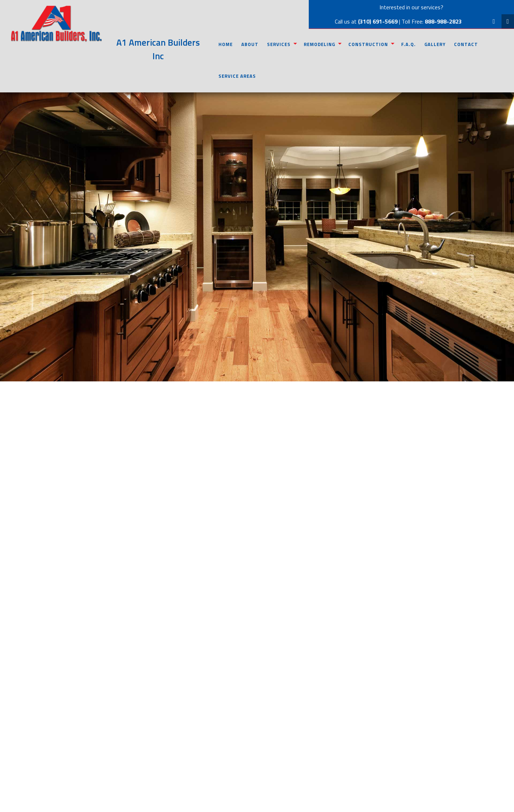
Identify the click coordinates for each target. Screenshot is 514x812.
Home (226, 44)
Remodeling (319, 44)
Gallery (435, 44)
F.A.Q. (409, 44)
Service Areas (237, 76)
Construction (368, 44)
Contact (466, 44)
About (250, 44)
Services (279, 44)
